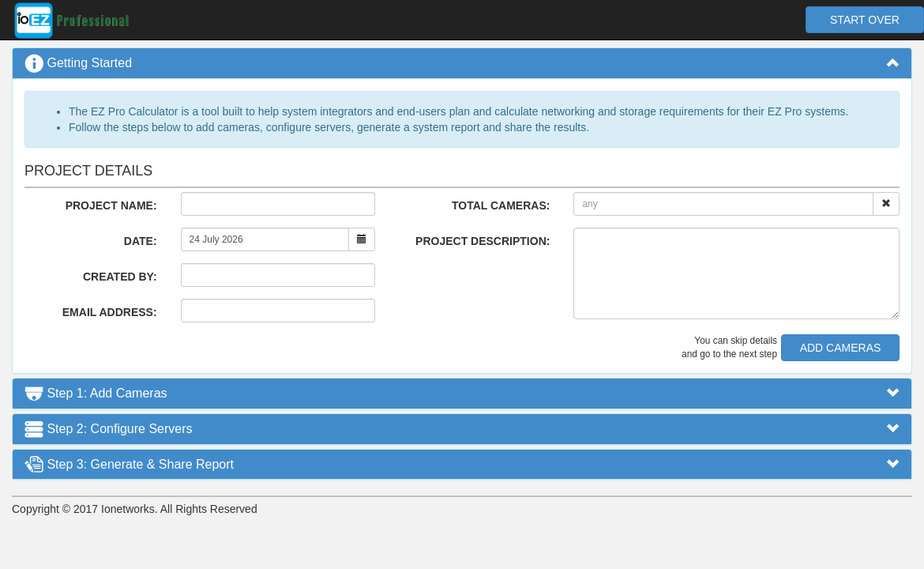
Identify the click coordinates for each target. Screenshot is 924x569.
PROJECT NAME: (111, 205)
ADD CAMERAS (841, 348)
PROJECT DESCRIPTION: (483, 241)
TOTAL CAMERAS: (501, 205)
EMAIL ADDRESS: (110, 312)
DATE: (141, 241)
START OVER (865, 20)
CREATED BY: (120, 277)
